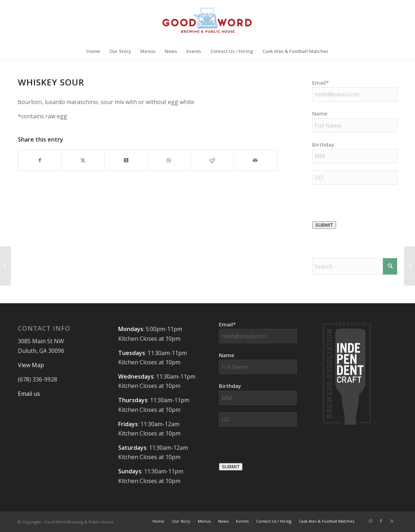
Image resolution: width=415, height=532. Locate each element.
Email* (321, 83)
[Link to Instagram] (370, 521)
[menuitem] (93, 51)
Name (320, 113)
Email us (29, 394)
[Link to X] (392, 521)
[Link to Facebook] (381, 521)
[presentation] (273, 448)
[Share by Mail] (255, 160)
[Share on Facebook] (40, 160)
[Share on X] (83, 160)
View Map (31, 365)
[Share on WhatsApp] (169, 160)
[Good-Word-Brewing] (207, 21)
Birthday (323, 144)
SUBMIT (324, 225)
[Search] (355, 266)
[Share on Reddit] (212, 160)
